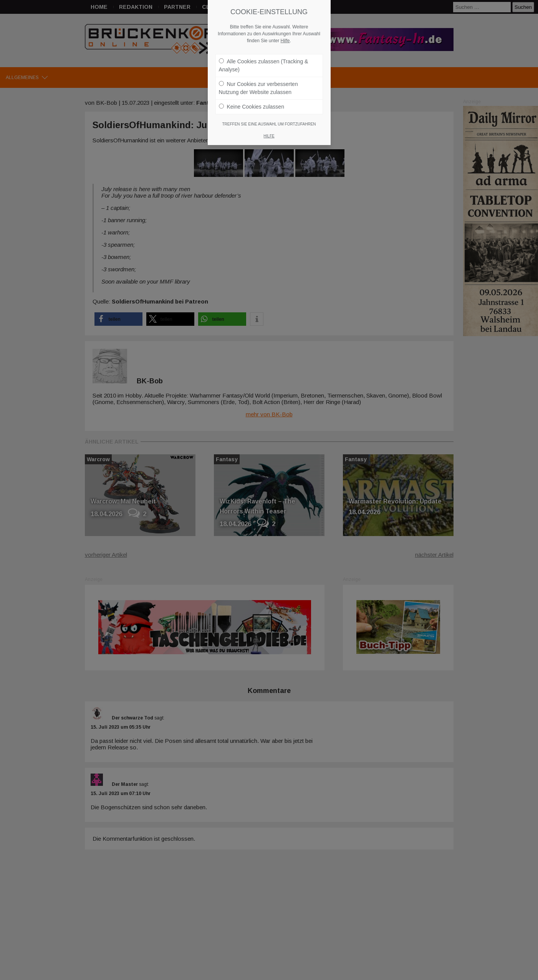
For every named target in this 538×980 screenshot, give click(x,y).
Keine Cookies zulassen (252, 100)
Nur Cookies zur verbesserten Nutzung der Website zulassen (258, 82)
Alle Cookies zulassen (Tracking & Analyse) (264, 59)
